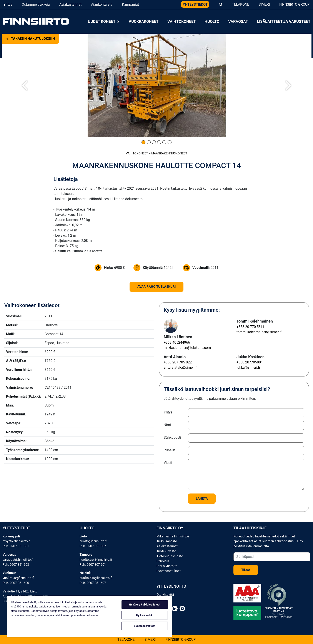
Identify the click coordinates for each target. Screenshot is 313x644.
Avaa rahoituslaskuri (156, 287)
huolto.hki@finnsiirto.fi (96, 578)
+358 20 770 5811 (251, 327)
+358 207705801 (250, 362)
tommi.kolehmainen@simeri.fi (259, 332)
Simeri (264, 4)
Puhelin (169, 450)
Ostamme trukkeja (36, 4)
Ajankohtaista (102, 4)
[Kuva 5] (164, 142)
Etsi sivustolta (167, 566)
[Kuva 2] (149, 142)
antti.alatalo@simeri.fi (181, 367)
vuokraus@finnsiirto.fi (18, 578)
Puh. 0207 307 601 (93, 565)
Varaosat (238, 21)
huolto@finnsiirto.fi (93, 541)
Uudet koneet (104, 21)
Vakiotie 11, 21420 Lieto (20, 591)
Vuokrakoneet (144, 21)
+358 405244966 (177, 342)
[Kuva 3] (154, 142)
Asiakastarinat (70, 4)
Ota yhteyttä (165, 595)
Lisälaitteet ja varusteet (284, 21)
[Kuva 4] (159, 142)
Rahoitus (163, 561)
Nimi (167, 425)
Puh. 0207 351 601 (16, 546)
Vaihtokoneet (182, 21)
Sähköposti (172, 437)
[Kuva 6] (170, 142)
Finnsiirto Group (294, 4)
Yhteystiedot (195, 4)
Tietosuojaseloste (170, 556)
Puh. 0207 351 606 (16, 583)
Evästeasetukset (169, 571)
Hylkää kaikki (145, 615)
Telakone (241, 4)
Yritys (8, 4)
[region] (90, 616)
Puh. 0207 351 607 (93, 546)
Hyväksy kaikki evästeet (145, 605)
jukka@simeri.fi (248, 367)
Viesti (168, 463)
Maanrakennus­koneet (169, 153)
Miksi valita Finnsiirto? (173, 536)
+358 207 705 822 (178, 362)
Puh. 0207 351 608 (16, 565)
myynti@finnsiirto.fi (17, 541)
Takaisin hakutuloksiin (30, 39)
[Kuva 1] (143, 142)
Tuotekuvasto (166, 551)
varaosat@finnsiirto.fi (18, 560)
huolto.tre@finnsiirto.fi (96, 560)
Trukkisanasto (167, 541)
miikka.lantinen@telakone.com (187, 348)
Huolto (212, 21)
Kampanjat (130, 4)
